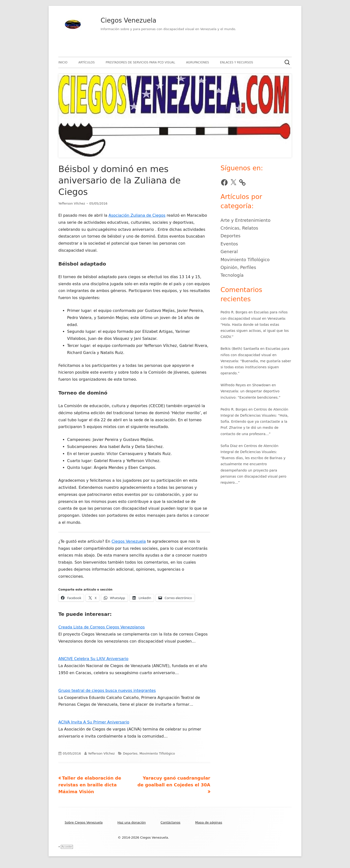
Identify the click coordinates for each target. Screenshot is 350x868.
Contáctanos (171, 822)
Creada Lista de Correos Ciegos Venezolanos (102, 627)
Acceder (67, 847)
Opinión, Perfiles (238, 267)
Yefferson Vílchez (72, 203)
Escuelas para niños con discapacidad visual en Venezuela (255, 355)
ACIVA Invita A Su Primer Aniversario (94, 722)
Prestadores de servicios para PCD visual (140, 62)
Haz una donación (132, 822)
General (229, 252)
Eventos (229, 244)
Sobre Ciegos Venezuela (84, 822)
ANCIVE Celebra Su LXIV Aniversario (93, 659)
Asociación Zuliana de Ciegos (137, 215)
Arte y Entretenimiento (245, 220)
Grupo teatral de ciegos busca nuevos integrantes (107, 691)
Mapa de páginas (209, 822)
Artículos (87, 62)
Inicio (63, 62)
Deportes (130, 753)
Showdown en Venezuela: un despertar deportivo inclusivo (250, 391)
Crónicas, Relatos (239, 228)
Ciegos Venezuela (128, 20)
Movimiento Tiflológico (157, 753)
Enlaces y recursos (236, 62)
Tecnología (232, 275)
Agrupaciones (197, 62)
